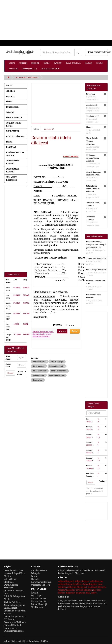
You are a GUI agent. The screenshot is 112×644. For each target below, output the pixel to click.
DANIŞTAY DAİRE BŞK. (15, 137)
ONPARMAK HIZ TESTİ (50, 69)
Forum (34, 576)
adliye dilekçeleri (59, 371)
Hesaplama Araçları (14, 570)
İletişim (35, 593)
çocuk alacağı (57, 362)
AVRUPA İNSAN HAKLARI (12, 170)
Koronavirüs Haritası (41, 582)
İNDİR (75, 331)
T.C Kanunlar (10, 619)
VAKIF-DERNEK (12, 131)
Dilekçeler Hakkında (14, 631)
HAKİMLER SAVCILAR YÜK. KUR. (15, 154)
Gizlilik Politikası (12, 602)
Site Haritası (37, 607)
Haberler (35, 579)
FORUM (99, 63)
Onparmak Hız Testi (41, 585)
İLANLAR (88, 63)
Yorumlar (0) (49, 129)
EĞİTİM (47, 63)
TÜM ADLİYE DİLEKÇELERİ (12, 179)
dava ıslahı (37, 380)
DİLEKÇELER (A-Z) (30, 69)
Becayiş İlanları (39, 599)
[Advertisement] (55, 20)
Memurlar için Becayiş (15, 617)
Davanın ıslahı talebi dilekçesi (27, 77)
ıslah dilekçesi (39, 362)
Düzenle (62, 331)
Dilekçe (36, 129)
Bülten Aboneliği (39, 604)
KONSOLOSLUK (12, 107)
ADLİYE (12, 63)
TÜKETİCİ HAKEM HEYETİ (14, 124)
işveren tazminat (56, 375)
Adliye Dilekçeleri (12, 641)
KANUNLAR (13, 69)
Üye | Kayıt (36, 596)
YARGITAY (58, 63)
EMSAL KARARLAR (73, 63)
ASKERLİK (23, 63)
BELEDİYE (35, 63)
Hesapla (10, 373)
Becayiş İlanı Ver (39, 601)
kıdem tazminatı (56, 366)
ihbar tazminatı (39, 371)
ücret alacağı (38, 366)
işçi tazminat (38, 375)
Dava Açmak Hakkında (15, 622)
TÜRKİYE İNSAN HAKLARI (13, 162)
